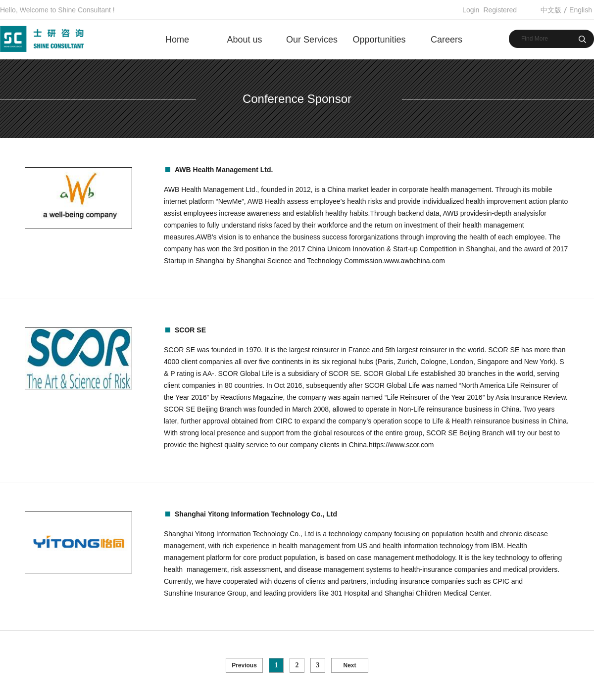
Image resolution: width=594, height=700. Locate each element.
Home (177, 40)
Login (471, 10)
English (581, 10)
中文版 (551, 10)
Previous (244, 665)
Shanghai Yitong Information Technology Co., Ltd (256, 514)
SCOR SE (190, 330)
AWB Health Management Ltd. (224, 170)
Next (349, 665)
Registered (500, 10)
